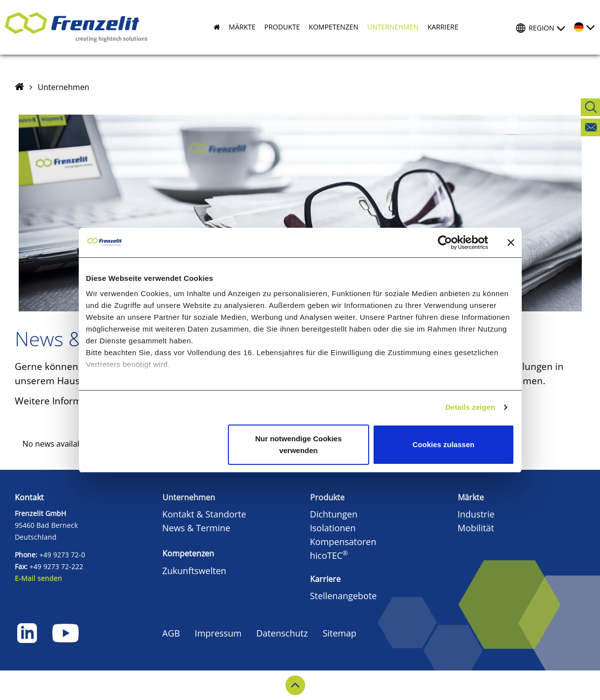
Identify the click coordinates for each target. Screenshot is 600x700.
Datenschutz (282, 633)
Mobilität (476, 528)
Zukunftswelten (194, 571)
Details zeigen (470, 407)
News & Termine (196, 528)
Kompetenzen (188, 553)
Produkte (327, 497)
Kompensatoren (343, 542)
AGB (171, 633)
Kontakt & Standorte (205, 514)
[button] (238, 27)
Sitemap (339, 633)
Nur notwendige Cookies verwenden (298, 444)
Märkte (471, 497)
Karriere (325, 579)
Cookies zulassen (443, 444)
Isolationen (333, 528)
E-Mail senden (38, 578)
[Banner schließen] (511, 243)
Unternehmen (64, 87)
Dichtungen (334, 514)
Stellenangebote (344, 596)
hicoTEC (329, 555)
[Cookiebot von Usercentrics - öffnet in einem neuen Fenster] (453, 243)
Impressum (218, 633)
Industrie (476, 514)
